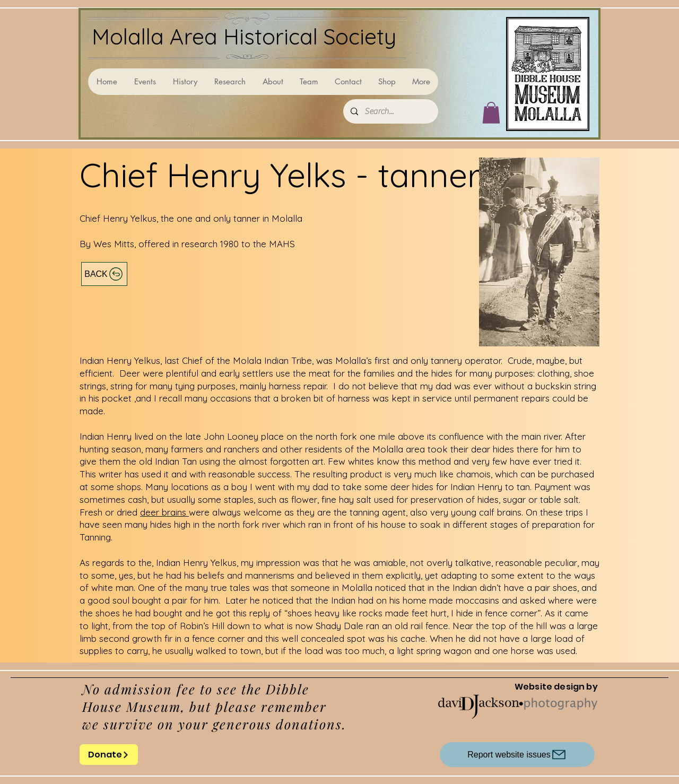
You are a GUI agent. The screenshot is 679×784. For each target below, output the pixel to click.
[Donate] (109, 755)
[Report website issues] (517, 755)
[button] (491, 113)
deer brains (164, 512)
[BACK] (104, 274)
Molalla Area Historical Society (244, 36)
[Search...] (390, 111)
